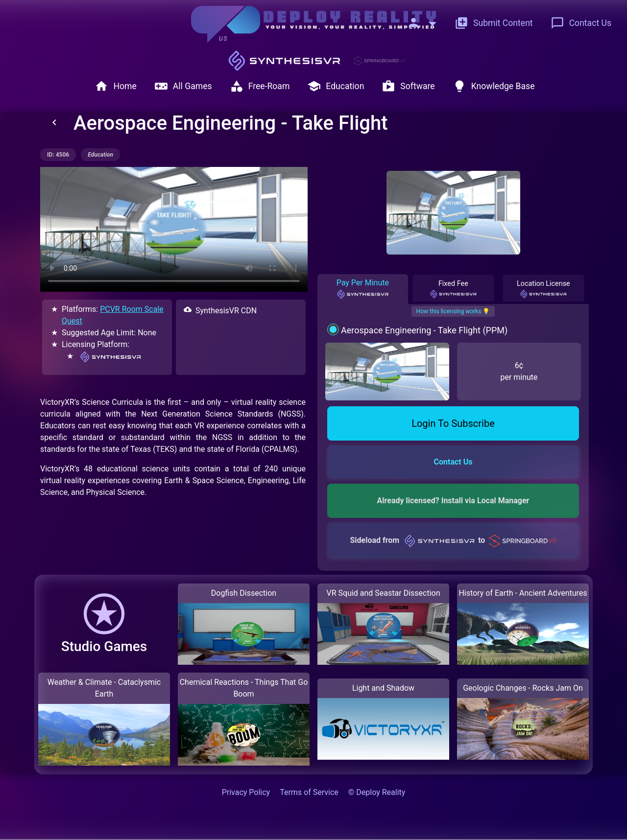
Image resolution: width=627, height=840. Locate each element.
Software (408, 86)
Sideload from (453, 540)
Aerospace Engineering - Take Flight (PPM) (424, 330)
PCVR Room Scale (132, 309)
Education (336, 86)
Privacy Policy (246, 792)
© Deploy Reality (377, 792)
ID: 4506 (58, 155)
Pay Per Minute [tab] (363, 289)
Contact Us (581, 23)
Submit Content (494, 23)
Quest (72, 321)
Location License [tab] (543, 289)
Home (115, 86)
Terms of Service (309, 792)
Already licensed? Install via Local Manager (453, 501)
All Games (183, 86)
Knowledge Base (494, 86)
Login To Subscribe (453, 423)
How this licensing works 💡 (453, 311)
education (100, 155)
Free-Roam (260, 86)
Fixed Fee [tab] (453, 289)
